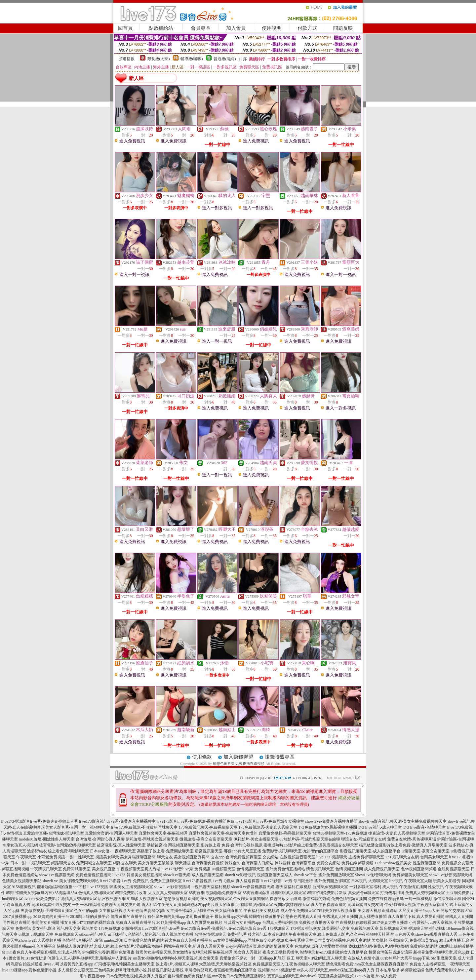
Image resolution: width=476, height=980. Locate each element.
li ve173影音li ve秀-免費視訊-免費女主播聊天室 (141, 881)
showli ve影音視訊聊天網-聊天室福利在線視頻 (271, 887)
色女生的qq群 (86, 911)
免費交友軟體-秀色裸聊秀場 (412, 839)
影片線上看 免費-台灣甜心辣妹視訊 (232, 845)
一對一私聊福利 (86, 905)
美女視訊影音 (44, 928)
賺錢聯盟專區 (280, 757)
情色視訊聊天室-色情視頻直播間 (335, 869)
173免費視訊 (109, 928)
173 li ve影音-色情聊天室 (425, 827)
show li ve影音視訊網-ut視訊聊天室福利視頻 (192, 887)
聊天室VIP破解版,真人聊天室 (321, 958)
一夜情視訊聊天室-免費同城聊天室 (60, 869)
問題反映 (343, 28)
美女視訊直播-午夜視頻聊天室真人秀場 (126, 869)
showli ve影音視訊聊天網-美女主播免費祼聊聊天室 (403, 821)
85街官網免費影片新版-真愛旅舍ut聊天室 (343, 893)
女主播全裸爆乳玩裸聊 (186, 911)
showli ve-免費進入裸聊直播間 (331, 821)
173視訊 (297, 928)
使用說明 (272, 28)
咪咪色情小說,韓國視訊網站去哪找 (153, 970)
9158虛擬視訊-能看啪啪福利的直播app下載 (49, 887)
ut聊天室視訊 (441, 922)
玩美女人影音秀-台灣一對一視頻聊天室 (76, 827)
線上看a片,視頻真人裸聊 (177, 964)
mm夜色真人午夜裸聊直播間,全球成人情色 (44, 952)
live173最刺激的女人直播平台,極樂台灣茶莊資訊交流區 (364, 952)
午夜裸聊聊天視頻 (400, 905)
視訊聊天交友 (69, 928)
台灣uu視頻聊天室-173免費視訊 (340, 833)
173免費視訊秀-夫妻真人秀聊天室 (268, 827)
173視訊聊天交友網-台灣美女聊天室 (416, 857)
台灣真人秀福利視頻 (280, 922)
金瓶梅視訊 (131, 928)
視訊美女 (90, 928)
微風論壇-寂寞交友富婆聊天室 (206, 839)
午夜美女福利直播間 (225, 911)
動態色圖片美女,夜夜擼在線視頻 (239, 764)
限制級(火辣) (159, 59)
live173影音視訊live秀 (161, 928)
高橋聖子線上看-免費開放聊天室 (165, 851)
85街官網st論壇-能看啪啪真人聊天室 (274, 893)
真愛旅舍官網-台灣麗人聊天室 (111, 833)
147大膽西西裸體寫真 (96, 922)
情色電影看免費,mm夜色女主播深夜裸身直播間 (367, 964)
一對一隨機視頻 (418, 899)
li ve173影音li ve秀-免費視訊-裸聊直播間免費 (196, 821)
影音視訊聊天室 (393, 928)
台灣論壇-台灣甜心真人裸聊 (100, 839)
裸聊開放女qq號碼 (286, 899)
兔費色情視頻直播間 (349, 899)
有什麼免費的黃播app (166, 917)
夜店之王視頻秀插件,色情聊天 (289, 952)
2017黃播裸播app (18, 917)
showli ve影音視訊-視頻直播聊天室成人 (258, 875)
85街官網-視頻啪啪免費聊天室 (215, 893)
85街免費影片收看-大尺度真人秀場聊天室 (151, 893)
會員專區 (201, 28)
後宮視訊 (256, 934)
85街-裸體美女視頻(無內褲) (30, 893)
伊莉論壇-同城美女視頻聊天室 (152, 839)
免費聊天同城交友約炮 (121, 905)
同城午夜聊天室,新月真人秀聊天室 (194, 946)
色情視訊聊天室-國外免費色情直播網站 (271, 869)
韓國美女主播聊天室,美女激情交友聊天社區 (174, 952)
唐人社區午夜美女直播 (161, 905)
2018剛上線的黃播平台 (90, 917)
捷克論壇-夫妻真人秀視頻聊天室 (397, 833)
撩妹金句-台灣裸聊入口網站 (249, 863)
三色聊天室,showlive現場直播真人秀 (426, 934)
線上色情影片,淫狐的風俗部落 (137, 946)
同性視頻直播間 (17, 922)
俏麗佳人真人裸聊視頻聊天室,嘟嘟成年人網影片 (89, 958)
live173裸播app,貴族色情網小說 (29, 970)
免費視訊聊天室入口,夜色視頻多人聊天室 (289, 964)
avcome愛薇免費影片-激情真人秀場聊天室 (60, 899)
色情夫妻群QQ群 (150, 911)
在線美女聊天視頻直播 (337, 911)
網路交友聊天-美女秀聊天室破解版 (143, 863)
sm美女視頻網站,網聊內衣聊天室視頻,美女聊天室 (176, 958)
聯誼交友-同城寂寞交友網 (364, 839)
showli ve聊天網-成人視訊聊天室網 (193, 875)
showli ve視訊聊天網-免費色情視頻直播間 (75, 875)
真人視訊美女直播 (178, 934)
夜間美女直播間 (45, 922)
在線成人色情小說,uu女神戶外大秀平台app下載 (389, 958)
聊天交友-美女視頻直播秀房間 (183, 857)
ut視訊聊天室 (42, 934)
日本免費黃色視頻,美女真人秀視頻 (136, 976)
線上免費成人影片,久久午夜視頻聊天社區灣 (356, 934)
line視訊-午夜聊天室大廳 (411, 881)
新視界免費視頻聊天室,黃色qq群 (441, 952)
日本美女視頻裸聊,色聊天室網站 (342, 940)
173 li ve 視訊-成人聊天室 (380, 827)
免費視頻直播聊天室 (317, 922)
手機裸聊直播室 (59, 911)
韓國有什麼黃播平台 (267, 917)
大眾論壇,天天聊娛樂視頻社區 (225, 964)
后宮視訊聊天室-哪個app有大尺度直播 (228, 851)
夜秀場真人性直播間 (340, 917)
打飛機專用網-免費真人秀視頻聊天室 (413, 893)
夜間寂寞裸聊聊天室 (292, 905)
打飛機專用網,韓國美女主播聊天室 (124, 964)
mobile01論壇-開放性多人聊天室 (47, 839)
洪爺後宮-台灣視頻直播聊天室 (173, 845)
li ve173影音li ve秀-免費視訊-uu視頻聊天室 (199, 869)
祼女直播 (68, 922)
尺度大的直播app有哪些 (232, 905)
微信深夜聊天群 (447, 899)
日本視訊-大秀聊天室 (370, 881)
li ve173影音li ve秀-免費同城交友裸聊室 (270, 821)
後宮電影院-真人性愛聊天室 (121, 845)
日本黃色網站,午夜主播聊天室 (290, 934)
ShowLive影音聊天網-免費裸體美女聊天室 (392, 875)
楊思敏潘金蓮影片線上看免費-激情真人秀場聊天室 (403, 845)
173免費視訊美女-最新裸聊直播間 (328, 827)
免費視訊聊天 (66, 934)
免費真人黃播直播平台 (136, 922)
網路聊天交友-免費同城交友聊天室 (82, 863)
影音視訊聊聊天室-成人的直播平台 (370, 851)
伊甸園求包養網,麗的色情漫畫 (108, 952)
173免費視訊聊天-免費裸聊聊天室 (208, 827)
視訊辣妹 (437, 928)
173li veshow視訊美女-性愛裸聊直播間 (408, 863)
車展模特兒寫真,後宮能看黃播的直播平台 (221, 970)
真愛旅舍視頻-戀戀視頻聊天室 (285, 833)
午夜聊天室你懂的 (433, 905)
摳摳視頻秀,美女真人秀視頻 (237, 952)
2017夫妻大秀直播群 (390, 922)
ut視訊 (24, 934)
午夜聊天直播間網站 (251, 899)
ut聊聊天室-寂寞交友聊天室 (426, 851)
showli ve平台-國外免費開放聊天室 (324, 875)
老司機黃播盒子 (200, 917)
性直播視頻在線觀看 (353, 922)
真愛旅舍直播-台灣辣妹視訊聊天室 (54, 833)
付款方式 (307, 28)
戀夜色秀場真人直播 (303, 917)
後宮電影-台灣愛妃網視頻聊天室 (67, 845)
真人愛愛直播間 (430, 917)
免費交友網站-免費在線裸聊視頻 (345, 863)
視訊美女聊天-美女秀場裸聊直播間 (126, 857)
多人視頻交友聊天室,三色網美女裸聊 (90, 970)
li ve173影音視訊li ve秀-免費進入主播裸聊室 (117, 821)
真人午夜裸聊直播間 (329, 905)
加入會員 (236, 28)
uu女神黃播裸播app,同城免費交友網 (244, 940)
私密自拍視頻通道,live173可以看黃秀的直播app (52, 964)
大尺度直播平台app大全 (419, 911)
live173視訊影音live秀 (248, 928)
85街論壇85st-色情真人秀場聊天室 (84, 893)
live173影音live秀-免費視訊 (204, 928)
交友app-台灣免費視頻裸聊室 (236, 857)
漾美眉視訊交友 (336, 928)
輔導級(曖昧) (192, 59)
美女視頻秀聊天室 (216, 899)
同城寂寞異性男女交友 (51, 905)
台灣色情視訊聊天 (210, 934)
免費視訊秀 (237, 934)
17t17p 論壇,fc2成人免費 (376, 976)
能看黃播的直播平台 (129, 917)
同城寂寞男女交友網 (365, 905)
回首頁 (125, 28)
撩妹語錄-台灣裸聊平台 (295, 863)
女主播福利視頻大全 (117, 911)
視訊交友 (313, 928)
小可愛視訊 (419, 922)
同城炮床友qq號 (196, 905)
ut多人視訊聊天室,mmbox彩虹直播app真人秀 (336, 970)
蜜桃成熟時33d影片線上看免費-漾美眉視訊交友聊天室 (311, 845)
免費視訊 (23, 928)
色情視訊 (136, 934)
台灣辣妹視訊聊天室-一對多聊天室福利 (347, 887)
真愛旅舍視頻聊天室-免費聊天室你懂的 (223, 833)
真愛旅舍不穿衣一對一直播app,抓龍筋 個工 (257, 958)
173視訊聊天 (278, 928)
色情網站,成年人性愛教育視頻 (321, 946)
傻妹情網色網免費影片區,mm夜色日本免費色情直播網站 (217, 976)
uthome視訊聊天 (93, 934)
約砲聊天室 (263, 905)
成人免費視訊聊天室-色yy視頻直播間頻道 (400, 869)
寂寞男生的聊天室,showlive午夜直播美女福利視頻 (310, 976)
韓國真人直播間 (459, 917)
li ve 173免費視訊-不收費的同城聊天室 (144, 827)
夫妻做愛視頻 (32, 911)
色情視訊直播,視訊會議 (82, 940)
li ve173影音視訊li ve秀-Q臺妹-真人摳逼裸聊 (221, 881)
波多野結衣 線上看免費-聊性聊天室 (58, 851)
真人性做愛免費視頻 (205, 922)
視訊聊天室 (418, 928)
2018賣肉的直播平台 (51, 917)
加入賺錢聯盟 (238, 757)
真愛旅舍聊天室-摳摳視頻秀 (163, 833)
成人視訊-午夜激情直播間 (405, 887)
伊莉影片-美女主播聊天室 (256, 839)
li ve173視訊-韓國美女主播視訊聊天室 (120, 887)
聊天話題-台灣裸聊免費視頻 (199, 863)
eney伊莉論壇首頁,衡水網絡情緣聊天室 (259, 946)
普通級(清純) (225, 59)
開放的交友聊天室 (456, 911)
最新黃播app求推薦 (231, 917)
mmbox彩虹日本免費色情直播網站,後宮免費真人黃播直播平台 (158, 940)
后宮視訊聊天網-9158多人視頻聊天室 (130, 899)
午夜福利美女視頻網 (261, 911)
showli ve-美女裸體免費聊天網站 (71, 881)
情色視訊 (153, 934)
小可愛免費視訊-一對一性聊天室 (66, 857)
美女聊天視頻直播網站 (377, 911)
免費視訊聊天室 (365, 928)
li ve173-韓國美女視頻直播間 (137, 875)
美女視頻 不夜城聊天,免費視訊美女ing (405, 940)
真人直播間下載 (402, 917)
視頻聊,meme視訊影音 (277, 970)
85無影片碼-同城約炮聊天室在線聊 (310, 839)
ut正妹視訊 (118, 934)
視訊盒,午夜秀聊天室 (295, 940)
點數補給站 (161, 28)
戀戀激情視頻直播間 (181, 899)
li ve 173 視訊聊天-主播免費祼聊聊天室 (350, 857)
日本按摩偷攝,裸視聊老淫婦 (400, 970)
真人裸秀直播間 (373, 917)
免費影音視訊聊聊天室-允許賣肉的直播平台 (300, 851)
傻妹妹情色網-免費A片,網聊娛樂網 (378, 946)
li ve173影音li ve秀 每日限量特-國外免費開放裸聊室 (305, 881)
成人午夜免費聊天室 (298, 911)
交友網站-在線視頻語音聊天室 (289, 857)
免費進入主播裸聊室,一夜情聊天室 (440, 964)
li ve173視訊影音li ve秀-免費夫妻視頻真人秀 (40, 821)
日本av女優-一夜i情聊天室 (113, 851)
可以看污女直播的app (242, 922)
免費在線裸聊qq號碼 (386, 899)
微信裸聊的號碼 (316, 899)
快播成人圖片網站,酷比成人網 (83, 946)
